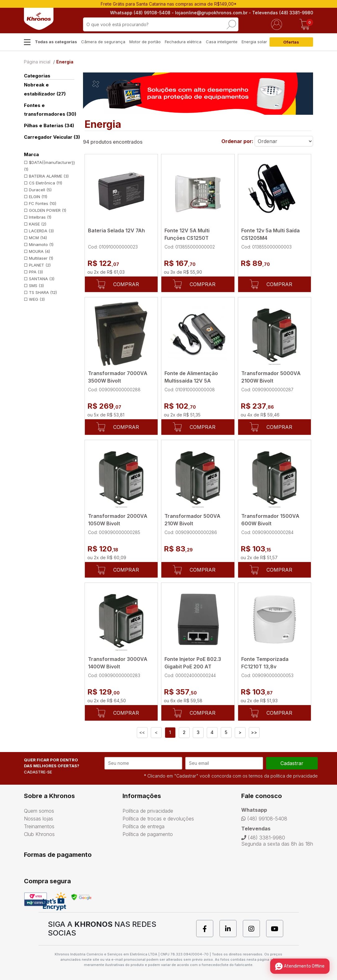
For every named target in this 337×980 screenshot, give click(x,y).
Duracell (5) (40, 190)
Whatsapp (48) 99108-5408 (140, 13)
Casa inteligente (222, 42)
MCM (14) (38, 238)
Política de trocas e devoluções (158, 819)
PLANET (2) (40, 265)
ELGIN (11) (38, 197)
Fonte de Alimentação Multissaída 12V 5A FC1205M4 (191, 381)
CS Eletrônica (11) (46, 183)
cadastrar (292, 763)
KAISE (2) (38, 224)
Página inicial (37, 62)
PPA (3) (36, 272)
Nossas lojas (39, 819)
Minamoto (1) (41, 244)
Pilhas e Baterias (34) (49, 125)
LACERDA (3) (41, 231)
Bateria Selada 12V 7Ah (116, 230)
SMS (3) (36, 286)
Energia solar (254, 42)
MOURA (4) (39, 251)
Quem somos (39, 811)
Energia (65, 62)
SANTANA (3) (42, 279)
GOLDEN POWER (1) (48, 210)
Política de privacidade (148, 811)
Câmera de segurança (103, 42)
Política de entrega (143, 826)
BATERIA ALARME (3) (49, 176)
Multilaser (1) (41, 258)
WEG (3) (37, 299)
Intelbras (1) (40, 217)
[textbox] (161, 24)
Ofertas (291, 42)
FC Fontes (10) (43, 203)
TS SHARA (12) (43, 292)
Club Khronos (39, 834)
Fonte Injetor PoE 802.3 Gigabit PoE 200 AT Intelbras (193, 666)
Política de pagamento (148, 834)
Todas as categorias (56, 42)
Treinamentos (39, 826)
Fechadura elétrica (183, 42)
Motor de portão (145, 42)
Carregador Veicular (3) (52, 137)
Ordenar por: (237, 141)
